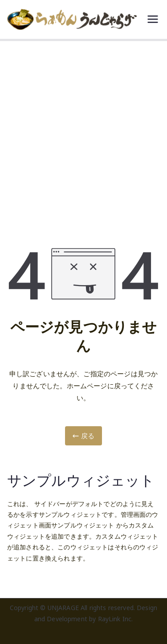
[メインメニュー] (153, 19)
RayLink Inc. (116, 619)
